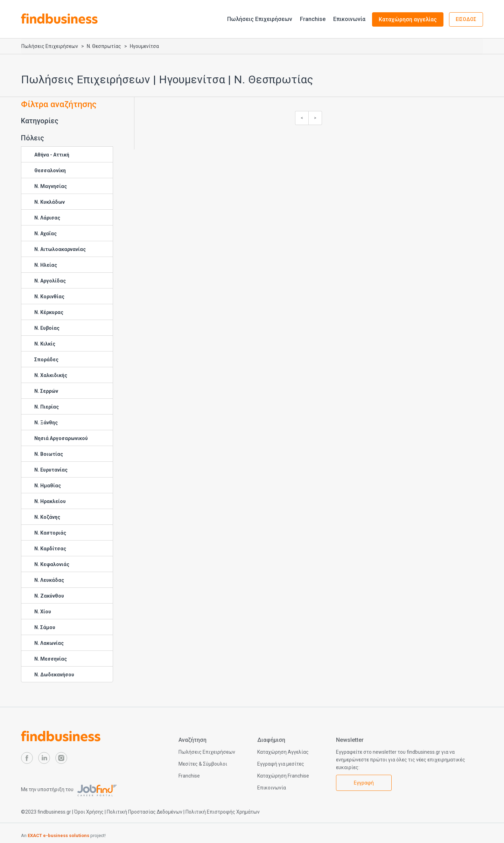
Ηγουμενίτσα (144, 46)
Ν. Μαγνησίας (51, 186)
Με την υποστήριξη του (69, 789)
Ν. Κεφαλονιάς (52, 564)
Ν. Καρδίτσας (50, 549)
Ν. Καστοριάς (50, 533)
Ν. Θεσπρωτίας (104, 46)
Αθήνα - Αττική (52, 155)
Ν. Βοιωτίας (49, 454)
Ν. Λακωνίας (49, 643)
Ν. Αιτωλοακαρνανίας (60, 249)
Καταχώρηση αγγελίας (408, 19)
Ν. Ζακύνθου (49, 596)
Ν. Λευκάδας (49, 580)
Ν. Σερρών (46, 391)
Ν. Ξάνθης (46, 423)
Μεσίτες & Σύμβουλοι (203, 764)
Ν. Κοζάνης (47, 517)
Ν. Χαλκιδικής (51, 375)
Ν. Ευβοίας (47, 328)
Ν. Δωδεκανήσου (54, 675)
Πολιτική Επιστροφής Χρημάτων (223, 812)
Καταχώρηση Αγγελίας (283, 752)
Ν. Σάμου (45, 627)
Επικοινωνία (349, 19)
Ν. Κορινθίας (49, 297)
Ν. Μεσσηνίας (51, 659)
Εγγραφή (364, 783)
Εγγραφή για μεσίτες (281, 764)
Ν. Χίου (43, 612)
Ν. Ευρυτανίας (51, 470)
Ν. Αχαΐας (45, 234)
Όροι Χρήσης (89, 812)
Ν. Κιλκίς (45, 344)
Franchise (313, 19)
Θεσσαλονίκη (50, 170)
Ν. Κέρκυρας (49, 312)
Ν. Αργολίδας (50, 281)
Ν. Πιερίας (47, 407)
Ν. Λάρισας (47, 218)
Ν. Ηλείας (46, 265)
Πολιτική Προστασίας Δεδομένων (145, 812)
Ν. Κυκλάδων (50, 202)
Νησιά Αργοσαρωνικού (61, 438)
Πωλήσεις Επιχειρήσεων (260, 19)
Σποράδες (46, 360)
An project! (63, 835)
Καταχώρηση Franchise (283, 776)
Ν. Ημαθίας (48, 486)
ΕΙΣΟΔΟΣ (466, 19)
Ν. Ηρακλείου (50, 501)
